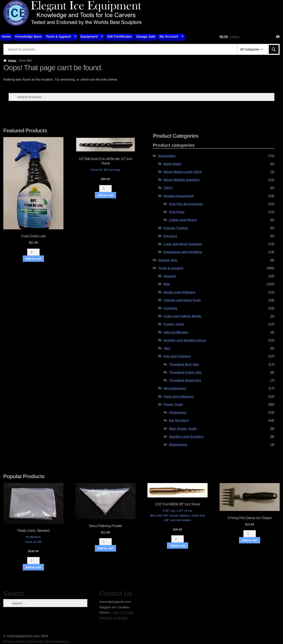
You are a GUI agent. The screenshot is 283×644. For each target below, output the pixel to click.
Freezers (170, 236)
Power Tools (173, 404)
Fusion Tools (174, 324)
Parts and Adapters (179, 396)
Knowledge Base (28, 36)
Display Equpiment (179, 196)
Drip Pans (177, 212)
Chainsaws (178, 412)
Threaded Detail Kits (185, 380)
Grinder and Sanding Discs (185, 340)
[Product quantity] (33, 252)
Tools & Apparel (58, 36)
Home (6, 36)
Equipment (89, 36)
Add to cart (33, 259)
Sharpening (178, 444)
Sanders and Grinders (186, 436)
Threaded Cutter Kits (185, 372)
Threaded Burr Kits (184, 364)
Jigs (167, 348)
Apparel (170, 276)
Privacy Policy (15, 641)
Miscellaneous (175, 388)
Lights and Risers (183, 220)
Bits (167, 284)
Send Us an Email (113, 618)
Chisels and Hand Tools (182, 300)
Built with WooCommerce (49, 641)
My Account (169, 36)
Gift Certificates (120, 36)
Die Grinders (179, 420)
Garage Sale (146, 36)
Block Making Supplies (182, 180)
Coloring (170, 308)
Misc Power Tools (183, 428)
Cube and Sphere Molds (183, 316)
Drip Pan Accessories (186, 204)
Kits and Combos (177, 356)
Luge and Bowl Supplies (183, 244)
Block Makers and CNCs (183, 172)
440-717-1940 (123, 612)
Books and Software (180, 292)
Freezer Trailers (176, 228)
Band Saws (172, 164)
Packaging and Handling (183, 252)
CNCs (168, 188)
